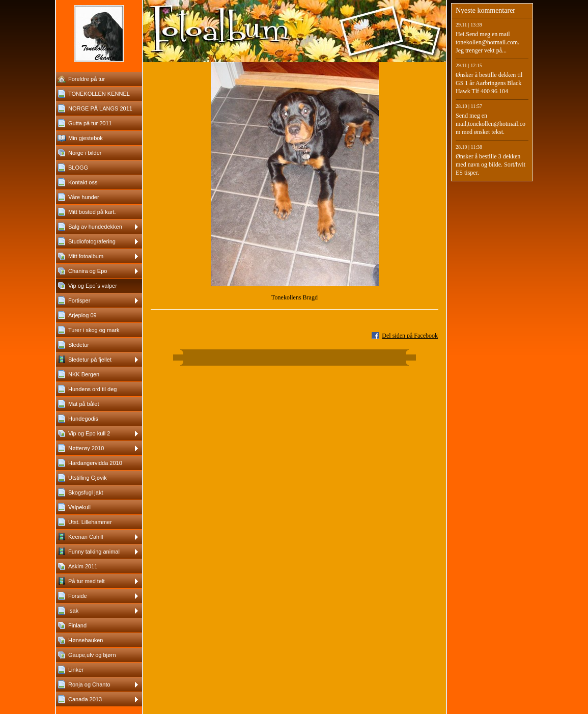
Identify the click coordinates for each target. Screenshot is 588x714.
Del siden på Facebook (410, 336)
